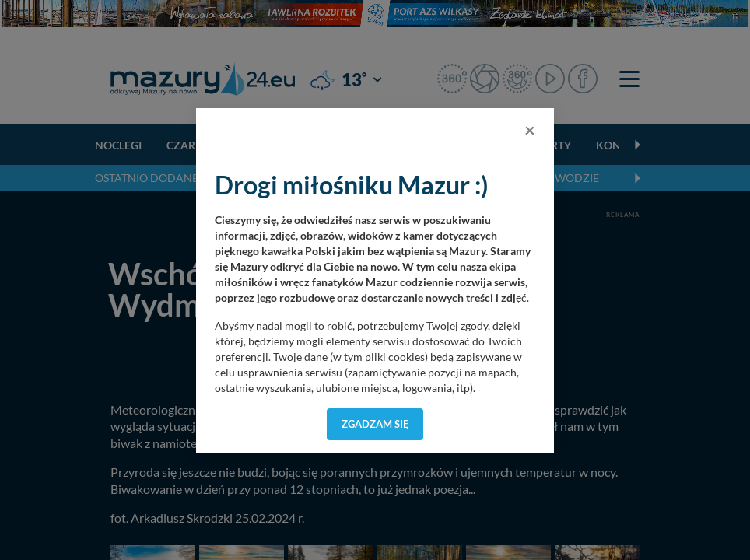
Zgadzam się (375, 424)
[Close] (530, 130)
